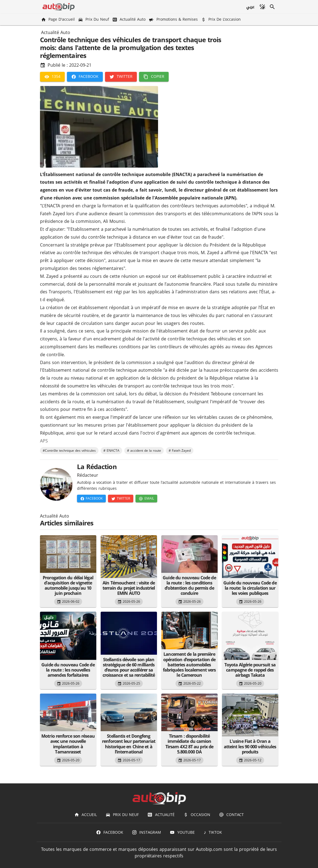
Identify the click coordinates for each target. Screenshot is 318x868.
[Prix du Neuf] (94, 19)
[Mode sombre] (263, 7)
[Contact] (231, 815)
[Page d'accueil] (58, 19)
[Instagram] (146, 832)
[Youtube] (182, 832)
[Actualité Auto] (129, 19)
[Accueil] (86, 815)
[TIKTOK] (213, 832)
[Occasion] (197, 815)
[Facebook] (85, 77)
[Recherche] (272, 7)
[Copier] (154, 77)
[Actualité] (161, 815)
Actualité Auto (56, 33)
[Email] (146, 498)
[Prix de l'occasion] (221, 19)
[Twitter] (121, 77)
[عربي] (250, 7)
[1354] (52, 77)
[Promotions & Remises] (174, 19)
